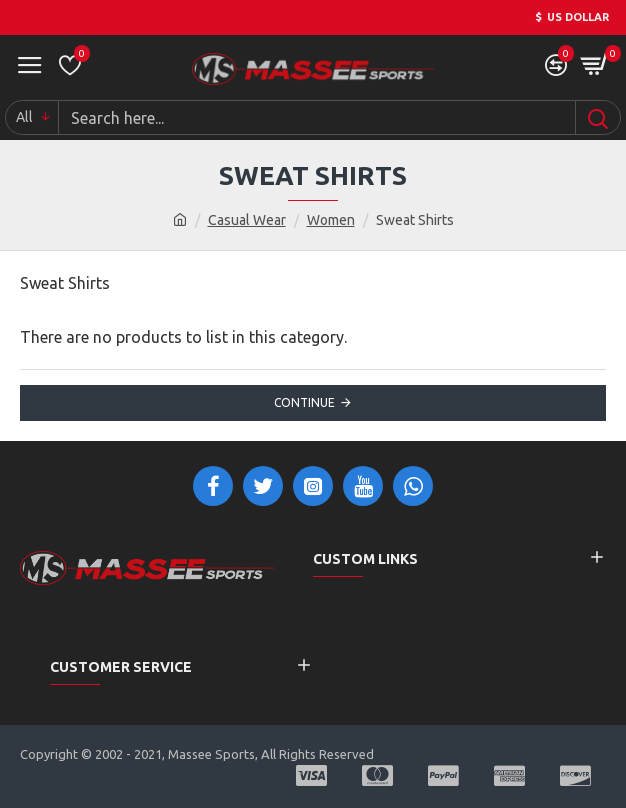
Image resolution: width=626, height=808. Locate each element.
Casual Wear (247, 220)
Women (331, 220)
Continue (304, 402)
